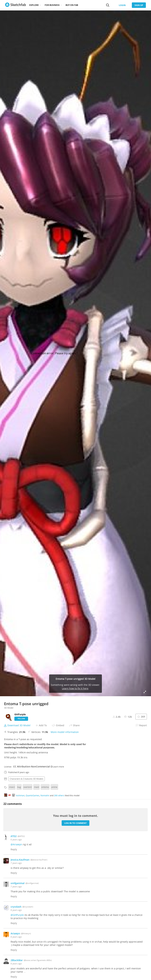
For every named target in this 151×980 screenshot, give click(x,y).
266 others (59, 795)
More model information (65, 732)
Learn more (57, 767)
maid (36, 787)
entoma (45, 787)
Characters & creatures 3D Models (27, 779)
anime (54, 787)
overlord (27, 787)
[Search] (108, 5)
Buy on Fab (72, 5)
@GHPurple (17, 915)
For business (52, 5)
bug (19, 787)
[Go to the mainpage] (15, 5)
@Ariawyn (16, 844)
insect (12, 787)
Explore (34, 5)
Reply (14, 849)
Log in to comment (75, 823)
